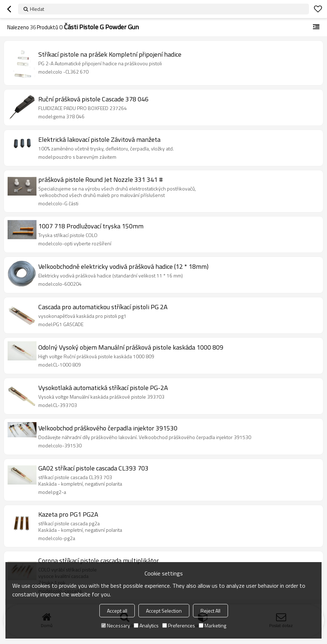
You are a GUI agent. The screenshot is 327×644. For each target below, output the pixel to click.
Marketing (212, 625)
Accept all (117, 611)
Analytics (146, 625)
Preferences (179, 625)
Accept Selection (164, 611)
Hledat (37, 9)
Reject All (210, 611)
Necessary (116, 625)
